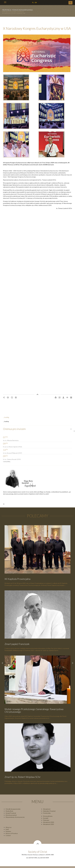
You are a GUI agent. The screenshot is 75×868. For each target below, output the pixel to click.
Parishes (8, 831)
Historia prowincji (11, 815)
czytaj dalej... (7, 461)
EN (36, 2)
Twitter (12, 398)
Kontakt (46, 818)
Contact (8, 835)
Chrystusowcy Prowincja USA (18, 12)
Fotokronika (47, 813)
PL (33, 2)
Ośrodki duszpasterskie (13, 809)
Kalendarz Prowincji (49, 811)
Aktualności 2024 (49, 822)
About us (8, 827)
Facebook (8, 398)
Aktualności (47, 809)
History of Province (12, 833)
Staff (7, 829)
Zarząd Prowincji (11, 813)
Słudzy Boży (9, 811)
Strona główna (48, 816)
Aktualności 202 (48, 824)
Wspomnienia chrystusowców (15, 817)
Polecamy (46, 820)
